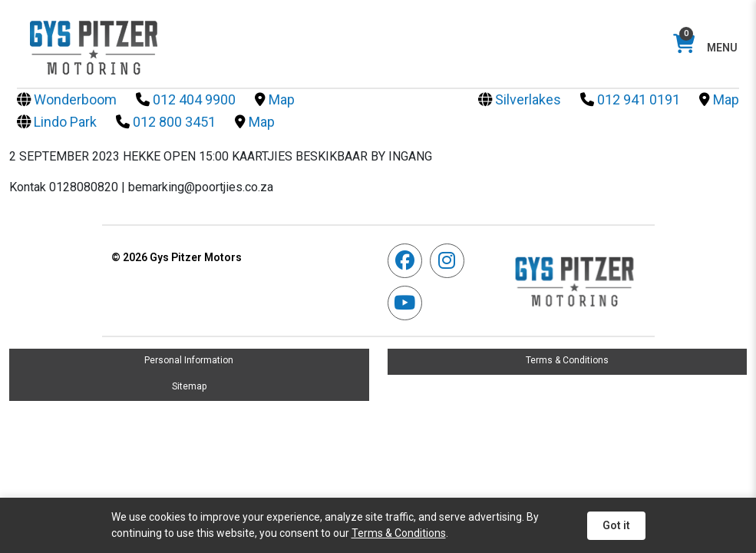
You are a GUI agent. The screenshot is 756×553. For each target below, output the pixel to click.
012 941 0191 (630, 99)
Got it (616, 525)
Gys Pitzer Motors (177, 257)
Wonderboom (67, 99)
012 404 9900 (186, 99)
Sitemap (189, 386)
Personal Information (189, 360)
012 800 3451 (166, 122)
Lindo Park (57, 122)
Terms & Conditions (567, 360)
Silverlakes (520, 99)
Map (275, 99)
